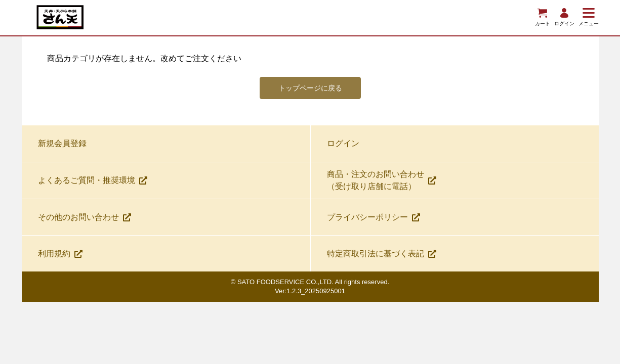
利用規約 (60, 258)
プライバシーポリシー (374, 221)
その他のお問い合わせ (85, 221)
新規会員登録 (62, 147)
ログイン (343, 147)
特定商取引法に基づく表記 (382, 258)
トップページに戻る (310, 90)
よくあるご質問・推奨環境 (93, 184)
